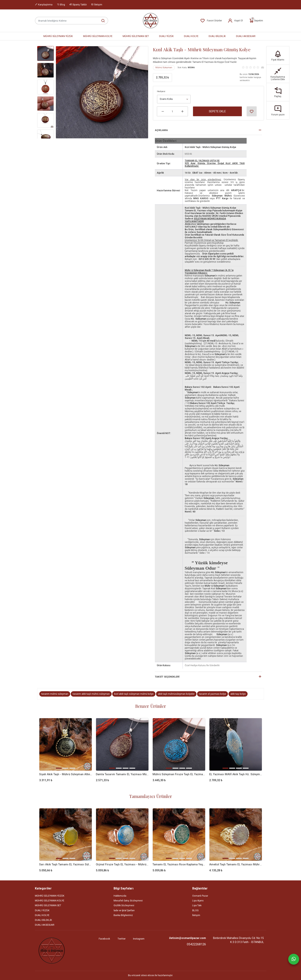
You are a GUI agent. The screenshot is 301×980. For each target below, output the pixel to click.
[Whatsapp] (294, 959)
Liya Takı (197, 905)
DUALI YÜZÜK (166, 36)
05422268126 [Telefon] (196, 944)
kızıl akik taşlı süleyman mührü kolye (134, 694)
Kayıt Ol (235, 21)
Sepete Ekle (217, 111)
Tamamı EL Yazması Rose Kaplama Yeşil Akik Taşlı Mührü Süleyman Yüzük (179, 865)
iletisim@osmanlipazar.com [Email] (188, 938)
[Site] (52, 951)
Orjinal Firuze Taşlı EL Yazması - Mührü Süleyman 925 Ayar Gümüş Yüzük (122, 865)
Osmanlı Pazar (200, 896)
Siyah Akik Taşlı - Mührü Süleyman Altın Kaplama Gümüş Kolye (66, 774)
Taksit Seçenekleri (167, 677)
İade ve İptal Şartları (124, 910)
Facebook (104, 939)
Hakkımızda (120, 896)
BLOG (195, 910)
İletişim (97, 5)
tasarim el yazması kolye (212, 694)
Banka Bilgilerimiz (123, 915)
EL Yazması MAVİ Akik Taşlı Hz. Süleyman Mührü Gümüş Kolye (236, 774)
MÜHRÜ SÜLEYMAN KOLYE (98, 36)
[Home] (151, 21)
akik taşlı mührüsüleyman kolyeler (176, 694)
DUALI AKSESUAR (246, 36)
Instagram (139, 939)
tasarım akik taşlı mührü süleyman (91, 694)
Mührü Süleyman (164, 68)
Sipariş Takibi (78, 5)
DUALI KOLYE (191, 36)
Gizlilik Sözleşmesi (124, 905)
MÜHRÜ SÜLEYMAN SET (136, 36)
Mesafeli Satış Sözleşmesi (128, 901)
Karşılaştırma (44, 5)
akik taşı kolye (238, 694)
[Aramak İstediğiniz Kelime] (101, 21)
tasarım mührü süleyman (55, 694)
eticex (151, 975)
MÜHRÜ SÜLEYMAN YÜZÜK (58, 36)
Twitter (121, 939)
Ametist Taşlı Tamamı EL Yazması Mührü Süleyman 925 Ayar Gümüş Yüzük (236, 865)
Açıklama (161, 130)
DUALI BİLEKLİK (217, 36)
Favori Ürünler (211, 21)
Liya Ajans (198, 901)
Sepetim (256, 21)
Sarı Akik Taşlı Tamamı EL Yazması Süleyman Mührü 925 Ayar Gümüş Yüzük (66, 865)
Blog (61, 5)
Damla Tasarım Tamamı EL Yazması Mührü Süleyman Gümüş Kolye (122, 774)
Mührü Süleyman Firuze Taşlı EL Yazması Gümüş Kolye (179, 774)
